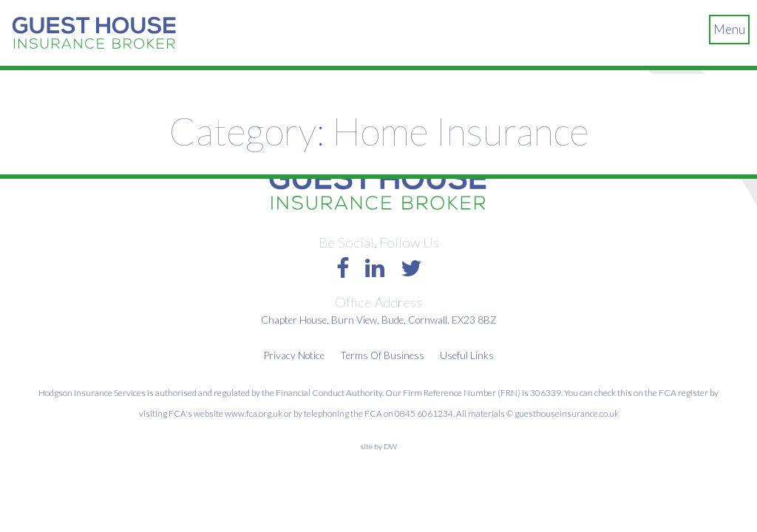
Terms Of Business (382, 355)
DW (390, 446)
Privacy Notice (294, 355)
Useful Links (467, 355)
